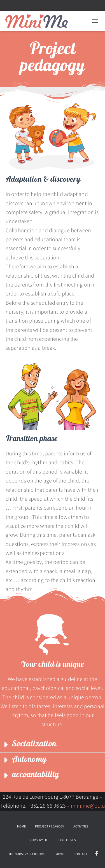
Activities (81, 826)
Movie (60, 854)
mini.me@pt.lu (88, 806)
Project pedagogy (50, 826)
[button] (53, 745)
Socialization (34, 745)
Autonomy (29, 760)
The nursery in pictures (27, 854)
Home (21, 826)
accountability (35, 775)
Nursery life (39, 840)
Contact (81, 854)
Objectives (67, 840)
